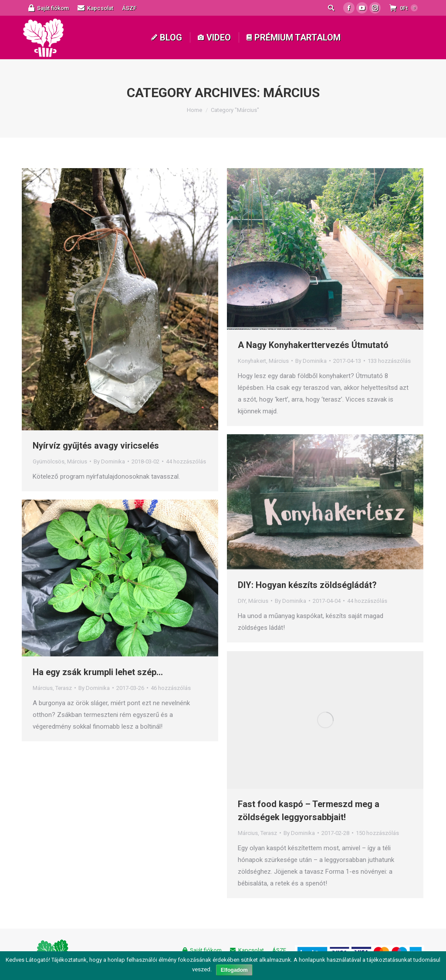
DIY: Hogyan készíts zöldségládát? (307, 585)
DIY (242, 601)
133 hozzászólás (389, 361)
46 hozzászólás (171, 688)
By (109, 461)
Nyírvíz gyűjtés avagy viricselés (96, 446)
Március (77, 461)
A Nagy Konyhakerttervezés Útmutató (313, 345)
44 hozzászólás (186, 461)
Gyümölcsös (49, 461)
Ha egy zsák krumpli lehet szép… (98, 672)
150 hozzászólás (377, 833)
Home (194, 110)
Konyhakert (252, 361)
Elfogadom (234, 970)
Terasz (64, 688)
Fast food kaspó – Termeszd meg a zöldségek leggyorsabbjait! (309, 811)
